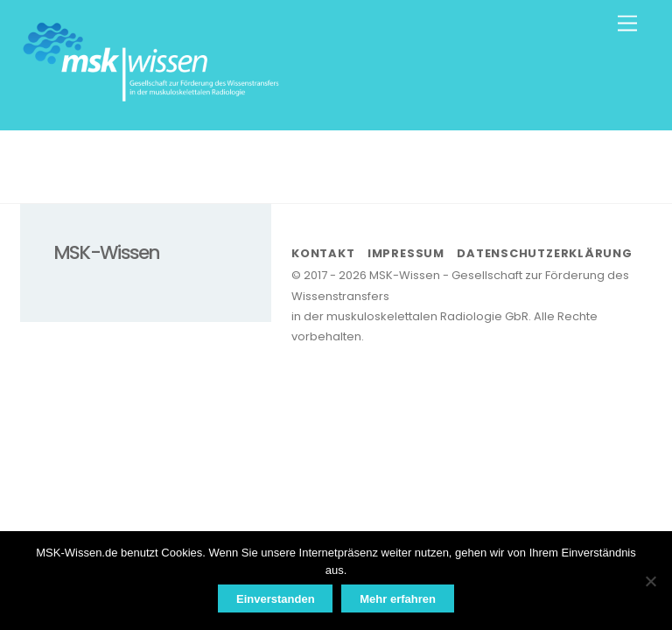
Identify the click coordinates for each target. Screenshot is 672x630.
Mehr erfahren (398, 599)
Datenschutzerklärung (545, 253)
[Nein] (650, 581)
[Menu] (627, 24)
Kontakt (323, 253)
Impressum (406, 253)
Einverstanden (276, 599)
